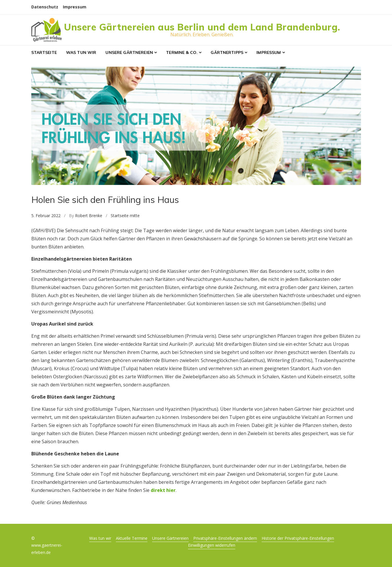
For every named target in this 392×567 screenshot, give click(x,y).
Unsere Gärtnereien (129, 52)
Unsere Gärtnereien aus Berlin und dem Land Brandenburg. (202, 27)
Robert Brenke (89, 216)
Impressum (75, 7)
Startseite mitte (125, 216)
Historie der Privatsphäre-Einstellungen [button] (298, 538)
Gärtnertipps (227, 52)
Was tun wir (81, 52)
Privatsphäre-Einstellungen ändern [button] (225, 538)
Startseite (44, 52)
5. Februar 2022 (46, 216)
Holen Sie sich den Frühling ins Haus (105, 200)
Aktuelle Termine (132, 538)
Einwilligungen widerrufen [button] (212, 545)
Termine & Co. (182, 52)
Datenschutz (45, 7)
